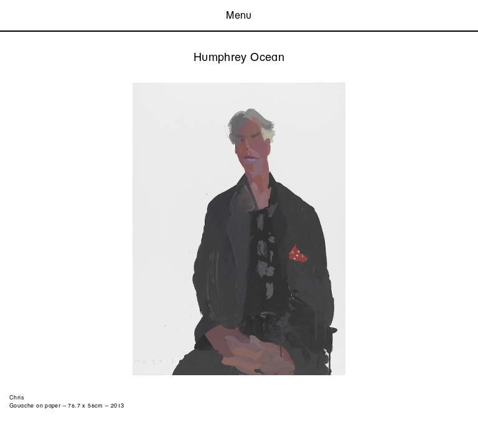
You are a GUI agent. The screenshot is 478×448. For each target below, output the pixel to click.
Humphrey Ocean (239, 57)
